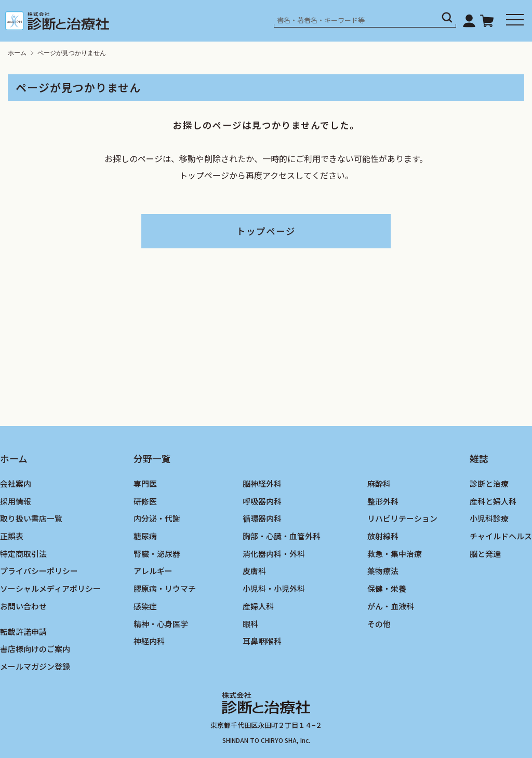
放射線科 (383, 536)
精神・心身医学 (161, 624)
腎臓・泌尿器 (157, 554)
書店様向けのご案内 (35, 649)
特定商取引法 (23, 554)
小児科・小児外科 (274, 588)
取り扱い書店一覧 (31, 518)
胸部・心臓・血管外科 (282, 536)
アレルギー (153, 571)
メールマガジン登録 (35, 666)
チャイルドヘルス (501, 536)
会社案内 (16, 483)
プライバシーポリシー (39, 571)
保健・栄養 (387, 588)
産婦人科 (258, 606)
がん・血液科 (391, 606)
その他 (379, 624)
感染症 (145, 606)
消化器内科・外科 (274, 554)
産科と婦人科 (493, 501)
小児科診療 (489, 518)
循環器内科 (262, 518)
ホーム (17, 53)
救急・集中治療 (395, 554)
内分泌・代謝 (157, 518)
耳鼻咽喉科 (262, 641)
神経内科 (149, 641)
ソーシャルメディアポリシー (50, 588)
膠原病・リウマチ (165, 588)
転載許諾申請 (23, 631)
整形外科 (383, 501)
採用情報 (16, 501)
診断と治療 (489, 483)
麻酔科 (379, 483)
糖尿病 (145, 536)
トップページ (266, 231)
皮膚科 (254, 571)
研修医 (145, 501)
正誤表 (12, 536)
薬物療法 (383, 571)
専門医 (145, 483)
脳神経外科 (262, 483)
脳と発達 (485, 554)
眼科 (250, 624)
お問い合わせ (23, 606)
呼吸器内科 (262, 501)
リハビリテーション (402, 518)
